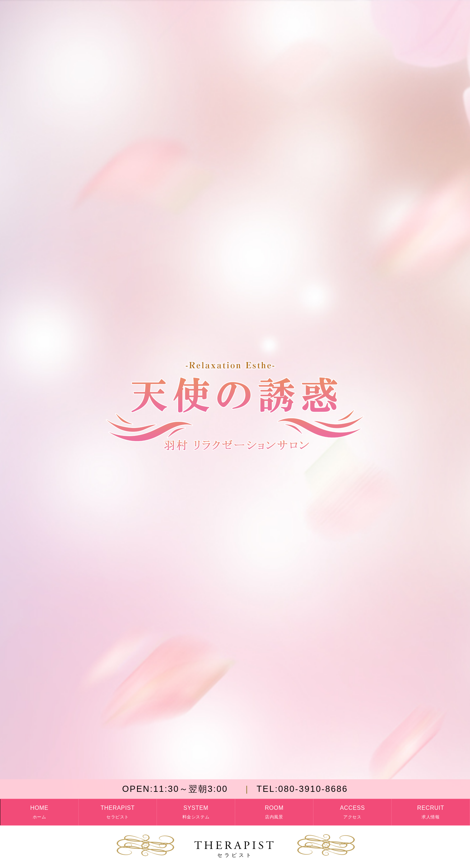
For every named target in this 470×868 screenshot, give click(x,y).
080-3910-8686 (302, 789)
